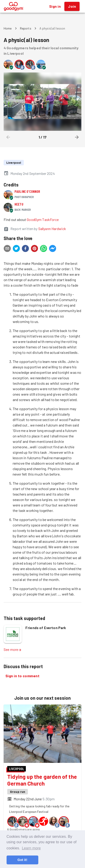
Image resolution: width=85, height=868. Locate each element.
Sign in (55, 6)
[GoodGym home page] (14, 6)
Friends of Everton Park (46, 628)
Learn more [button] (31, 848)
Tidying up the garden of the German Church (42, 780)
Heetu (19, 204)
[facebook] (25, 249)
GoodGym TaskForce (43, 219)
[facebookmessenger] (53, 249)
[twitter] (16, 249)
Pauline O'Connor (27, 191)
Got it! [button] (22, 860)
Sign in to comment (22, 676)
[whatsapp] (44, 249)
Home (8, 28)
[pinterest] (34, 249)
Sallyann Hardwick (52, 229)
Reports (26, 28)
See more (13, 649)
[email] (7, 249)
